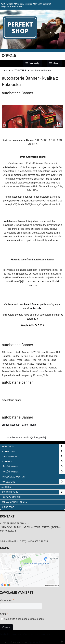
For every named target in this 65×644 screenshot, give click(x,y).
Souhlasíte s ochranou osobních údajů (24, 619)
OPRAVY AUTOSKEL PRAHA (14, 502)
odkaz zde (36, 308)
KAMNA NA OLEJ (33, 456)
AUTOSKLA (33, 462)
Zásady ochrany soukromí (37, 634)
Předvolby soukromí (10, 634)
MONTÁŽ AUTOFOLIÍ (11, 497)
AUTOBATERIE (33, 451)
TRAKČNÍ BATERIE (33, 472)
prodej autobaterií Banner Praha (19, 425)
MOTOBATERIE (33, 482)
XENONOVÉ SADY (33, 492)
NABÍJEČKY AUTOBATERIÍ (13, 477)
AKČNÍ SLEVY (33, 446)
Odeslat (6, 627)
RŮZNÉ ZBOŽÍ (8, 507)
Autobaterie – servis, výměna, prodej (27, 437)
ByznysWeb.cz (36, 642)
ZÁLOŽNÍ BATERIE (33, 467)
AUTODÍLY (6, 487)
